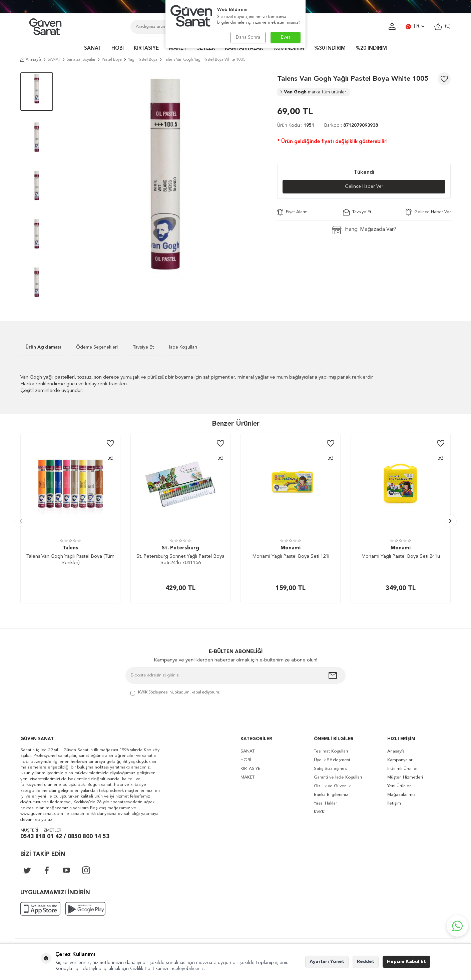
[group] (165, 174)
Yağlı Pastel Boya (143, 60)
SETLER (206, 49)
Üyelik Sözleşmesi (332, 760)
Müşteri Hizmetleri (405, 777)
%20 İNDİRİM (371, 49)
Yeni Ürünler (399, 786)
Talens (71, 548)
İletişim (394, 803)
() (442, 27)
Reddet (366, 962)
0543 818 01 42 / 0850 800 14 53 (65, 837)
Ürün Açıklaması (43, 347)
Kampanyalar (400, 760)
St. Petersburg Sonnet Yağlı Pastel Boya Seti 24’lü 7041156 (180, 560)
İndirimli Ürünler (402, 769)
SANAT (93, 49)
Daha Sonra (248, 37)
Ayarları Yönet (327, 962)
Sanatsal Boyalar (81, 60)
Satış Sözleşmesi (331, 769)
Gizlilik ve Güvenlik (332, 786)
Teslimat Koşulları (331, 751)
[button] (21, 521)
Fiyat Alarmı (293, 212)
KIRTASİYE (146, 49)
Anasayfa (31, 60)
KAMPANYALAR (244, 49)
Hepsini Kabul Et (406, 962)
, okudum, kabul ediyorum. (175, 693)
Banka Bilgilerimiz (331, 795)
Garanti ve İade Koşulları (338, 777)
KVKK (319, 812)
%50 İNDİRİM (289, 49)
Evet (286, 37)
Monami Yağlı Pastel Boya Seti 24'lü (401, 557)
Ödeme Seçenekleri (97, 347)
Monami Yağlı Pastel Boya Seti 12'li (291, 557)
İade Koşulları (183, 347)
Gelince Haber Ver (364, 186)
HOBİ (118, 49)
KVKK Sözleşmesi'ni (155, 692)
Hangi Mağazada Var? (364, 230)
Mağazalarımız (401, 795)
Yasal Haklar (325, 803)
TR (415, 27)
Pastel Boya (112, 60)
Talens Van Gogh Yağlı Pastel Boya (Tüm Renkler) (70, 560)
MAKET (178, 49)
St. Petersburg (180, 548)
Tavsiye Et (357, 212)
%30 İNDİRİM (330, 49)
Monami (291, 548)
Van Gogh (313, 92)
